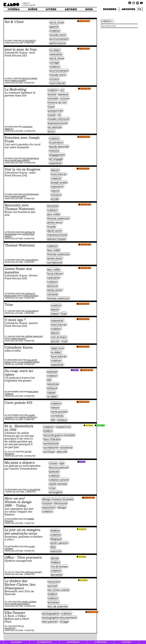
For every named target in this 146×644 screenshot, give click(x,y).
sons (89, 9)
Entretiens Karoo (20, 161)
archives (128, 9)
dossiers (110, 9)
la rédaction (44, 642)
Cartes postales (28, 417)
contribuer (73, 642)
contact (127, 642)
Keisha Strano (30, 78)
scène (33, 9)
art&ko (71, 9)
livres (51, 9)
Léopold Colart (33, 572)
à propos (17, 642)
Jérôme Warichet (34, 336)
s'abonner (101, 642)
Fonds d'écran (18, 81)
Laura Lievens (29, 602)
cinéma (14, 9)
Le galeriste (29, 41)
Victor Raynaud (31, 158)
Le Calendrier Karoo (28, 362)
